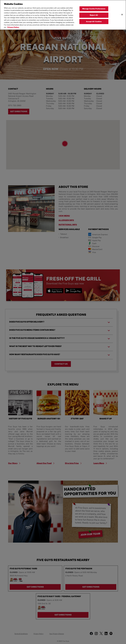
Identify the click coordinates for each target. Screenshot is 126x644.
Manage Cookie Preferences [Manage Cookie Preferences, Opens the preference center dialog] (94, 9)
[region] (63, 15)
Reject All (94, 15)
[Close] (122, 15)
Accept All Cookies (94, 22)
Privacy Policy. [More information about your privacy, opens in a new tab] (13, 27)
